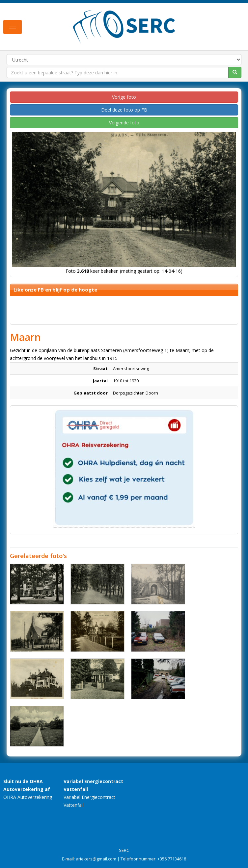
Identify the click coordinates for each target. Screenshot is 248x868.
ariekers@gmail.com (96, 859)
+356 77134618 (172, 859)
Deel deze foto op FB (124, 110)
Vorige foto (124, 97)
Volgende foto (124, 123)
